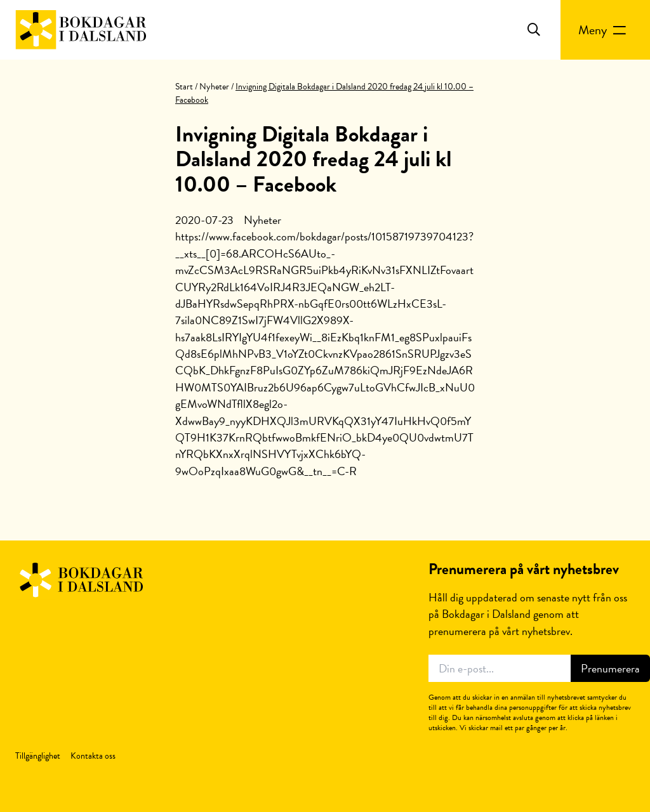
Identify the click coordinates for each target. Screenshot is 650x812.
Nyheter (214, 87)
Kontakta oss (93, 756)
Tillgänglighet (38, 756)
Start (184, 87)
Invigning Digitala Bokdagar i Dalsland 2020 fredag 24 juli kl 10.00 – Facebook (313, 159)
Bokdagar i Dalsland (81, 30)
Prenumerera (610, 668)
